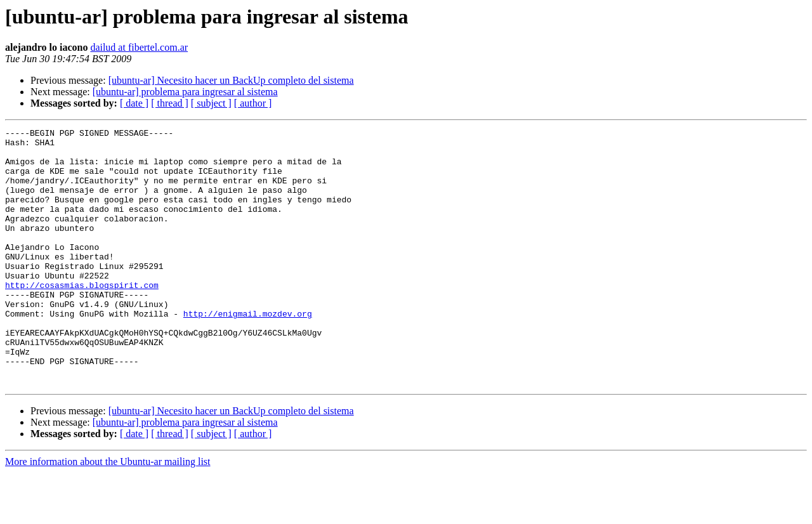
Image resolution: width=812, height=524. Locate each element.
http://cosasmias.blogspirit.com (82, 317)
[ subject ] (211, 103)
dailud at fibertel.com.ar (139, 47)
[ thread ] (170, 103)
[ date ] (134, 103)
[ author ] (253, 103)
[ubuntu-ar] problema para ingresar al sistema (185, 92)
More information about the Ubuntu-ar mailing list (108, 513)
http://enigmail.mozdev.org (248, 351)
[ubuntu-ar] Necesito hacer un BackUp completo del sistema (231, 80)
